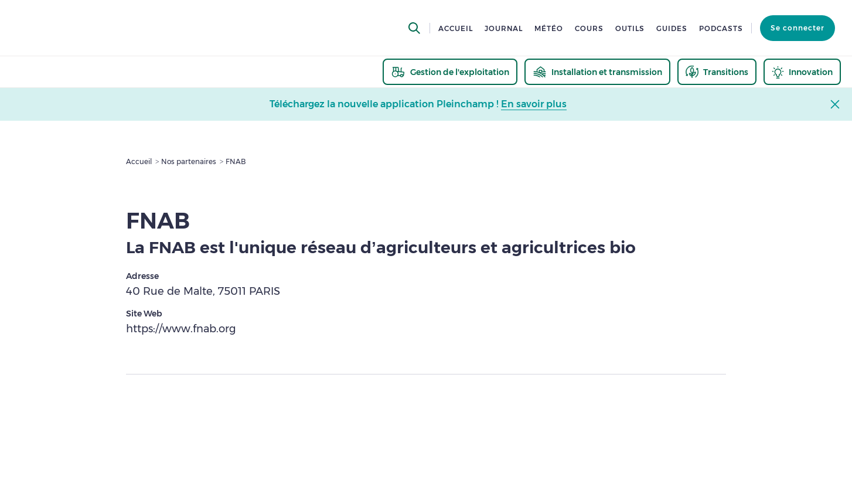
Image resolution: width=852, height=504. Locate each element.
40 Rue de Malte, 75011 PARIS (203, 291)
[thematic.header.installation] (597, 72)
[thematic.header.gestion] (450, 72)
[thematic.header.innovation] (802, 72)
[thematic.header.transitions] (717, 72)
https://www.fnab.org (181, 329)
